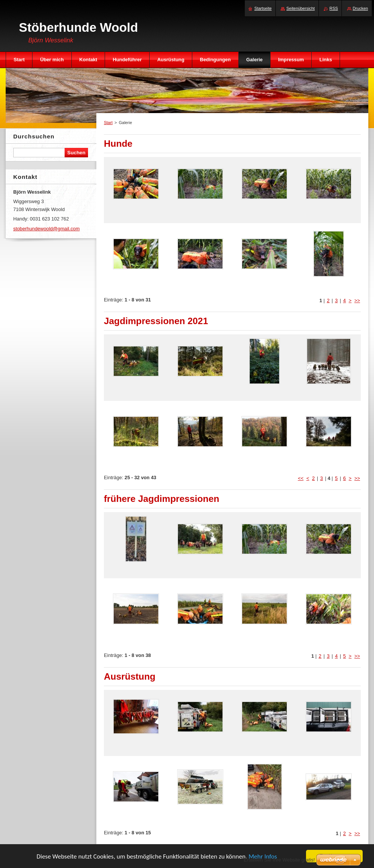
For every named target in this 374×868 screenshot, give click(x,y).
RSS (334, 8)
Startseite (263, 8)
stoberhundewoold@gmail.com (46, 229)
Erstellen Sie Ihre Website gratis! (279, 860)
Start (108, 123)
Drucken (361, 8)
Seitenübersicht (301, 8)
